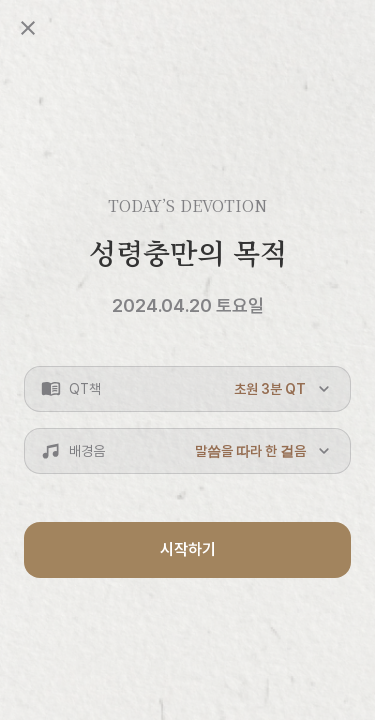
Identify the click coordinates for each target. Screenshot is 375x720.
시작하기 (188, 549)
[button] (187, 389)
